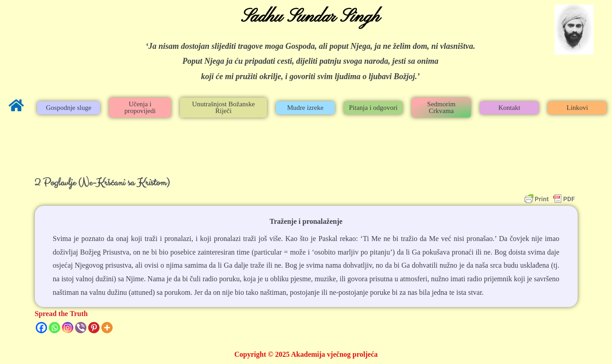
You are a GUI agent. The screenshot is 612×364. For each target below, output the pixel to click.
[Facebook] (41, 328)
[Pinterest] (94, 328)
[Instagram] (68, 328)
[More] (107, 328)
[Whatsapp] (55, 328)
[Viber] (81, 328)
